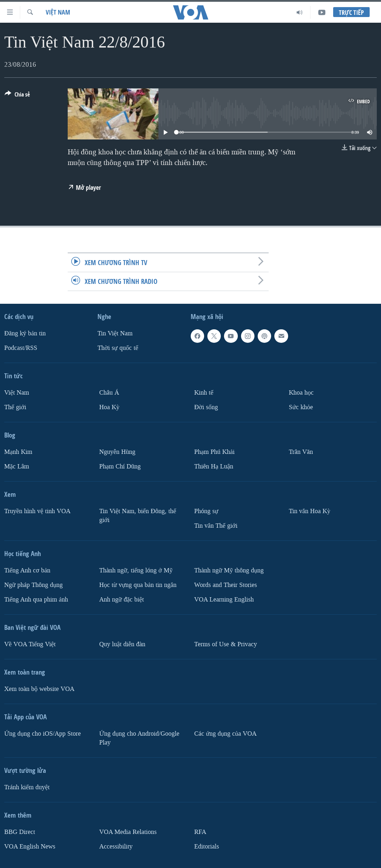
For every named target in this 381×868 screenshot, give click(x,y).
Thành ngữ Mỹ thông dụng (229, 570)
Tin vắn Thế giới (216, 526)
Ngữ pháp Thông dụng (33, 585)
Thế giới (15, 407)
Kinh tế (204, 393)
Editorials (207, 846)
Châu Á (109, 393)
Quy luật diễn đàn (122, 644)
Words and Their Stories (226, 585)
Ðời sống (206, 407)
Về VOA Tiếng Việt (30, 644)
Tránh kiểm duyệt (27, 787)
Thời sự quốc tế (118, 348)
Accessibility (116, 846)
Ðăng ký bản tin (25, 333)
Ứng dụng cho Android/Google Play (139, 738)
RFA (200, 832)
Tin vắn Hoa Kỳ (310, 511)
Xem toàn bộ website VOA (39, 689)
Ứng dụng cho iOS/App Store (43, 734)
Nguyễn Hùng (117, 452)
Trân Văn (301, 452)
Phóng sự (206, 511)
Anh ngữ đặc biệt (122, 600)
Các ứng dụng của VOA (225, 734)
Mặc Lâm (17, 466)
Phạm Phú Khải (214, 452)
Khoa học (301, 393)
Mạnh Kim (18, 452)
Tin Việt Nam (115, 333)
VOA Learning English (224, 600)
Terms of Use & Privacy (226, 644)
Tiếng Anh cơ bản (27, 570)
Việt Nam (58, 12)
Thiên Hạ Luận (214, 466)
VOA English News (30, 846)
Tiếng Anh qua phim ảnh (36, 600)
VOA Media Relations (128, 832)
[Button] (17, 96)
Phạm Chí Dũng (120, 466)
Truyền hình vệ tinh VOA (37, 511)
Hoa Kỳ (109, 407)
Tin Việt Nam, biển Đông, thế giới (138, 516)
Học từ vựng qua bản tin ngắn (138, 585)
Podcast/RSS (21, 348)
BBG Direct (20, 832)
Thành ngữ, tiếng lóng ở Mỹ (136, 570)
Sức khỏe (301, 407)
